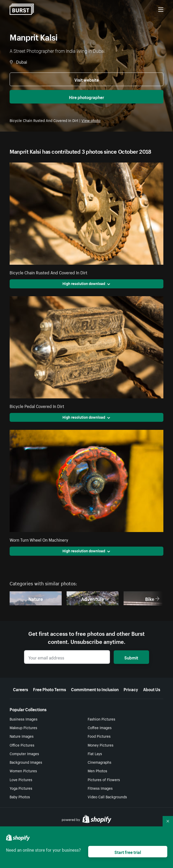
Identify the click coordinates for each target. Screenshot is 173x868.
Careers (21, 689)
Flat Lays (95, 753)
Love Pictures (21, 779)
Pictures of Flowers (104, 779)
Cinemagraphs (100, 762)
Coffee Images (100, 727)
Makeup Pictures (23, 727)
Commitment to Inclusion (95, 689)
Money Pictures (101, 745)
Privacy (131, 689)
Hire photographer (86, 97)
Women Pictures (23, 770)
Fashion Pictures (101, 719)
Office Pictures (22, 745)
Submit (131, 657)
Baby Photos (20, 796)
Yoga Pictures (21, 788)
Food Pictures (99, 736)
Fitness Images (100, 788)
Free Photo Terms (50, 689)
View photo (91, 120)
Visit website (87, 79)
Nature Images (22, 736)
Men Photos (97, 770)
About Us (152, 689)
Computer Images (24, 753)
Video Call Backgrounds (107, 796)
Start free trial (128, 852)
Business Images (24, 719)
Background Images (26, 762)
